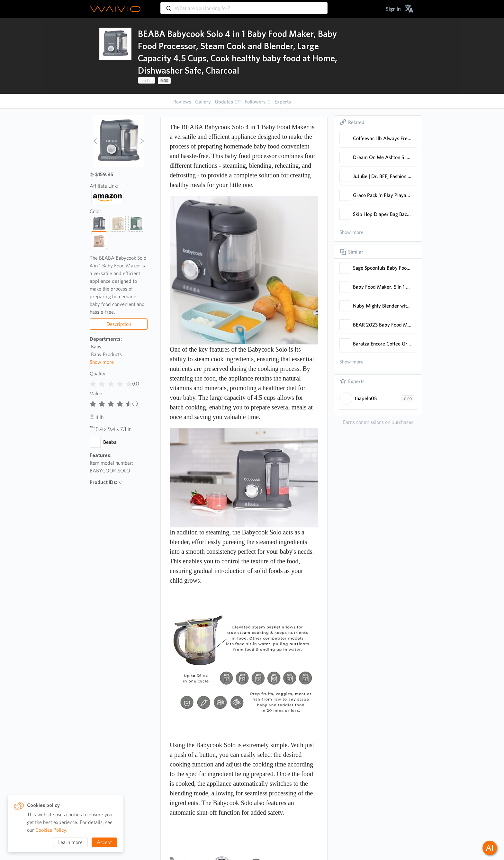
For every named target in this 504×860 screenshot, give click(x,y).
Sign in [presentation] (393, 9)
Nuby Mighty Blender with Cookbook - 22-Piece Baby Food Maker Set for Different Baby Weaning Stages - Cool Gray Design (382, 306)
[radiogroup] (111, 382)
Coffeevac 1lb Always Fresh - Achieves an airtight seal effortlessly (382, 138)
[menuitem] (393, 9)
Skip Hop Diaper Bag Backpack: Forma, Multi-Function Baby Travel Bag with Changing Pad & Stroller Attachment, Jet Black (382, 214)
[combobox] (244, 5)
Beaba (110, 442)
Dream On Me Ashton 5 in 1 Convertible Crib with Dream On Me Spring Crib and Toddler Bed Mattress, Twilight (382, 157)
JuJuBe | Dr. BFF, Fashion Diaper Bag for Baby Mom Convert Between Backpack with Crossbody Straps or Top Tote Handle (382, 176)
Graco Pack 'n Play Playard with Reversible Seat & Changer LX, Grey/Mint (382, 195)
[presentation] (115, 56)
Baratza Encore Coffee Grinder (382, 344)
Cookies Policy (51, 830)
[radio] (93, 382)
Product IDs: (106, 482)
